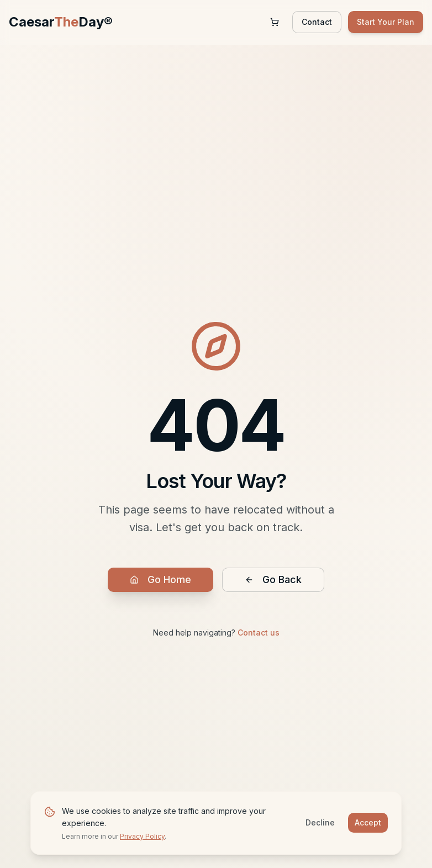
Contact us (259, 633)
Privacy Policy (142, 836)
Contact (317, 22)
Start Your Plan (386, 22)
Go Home (160, 579)
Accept (368, 822)
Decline (320, 822)
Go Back (273, 579)
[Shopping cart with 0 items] (275, 22)
